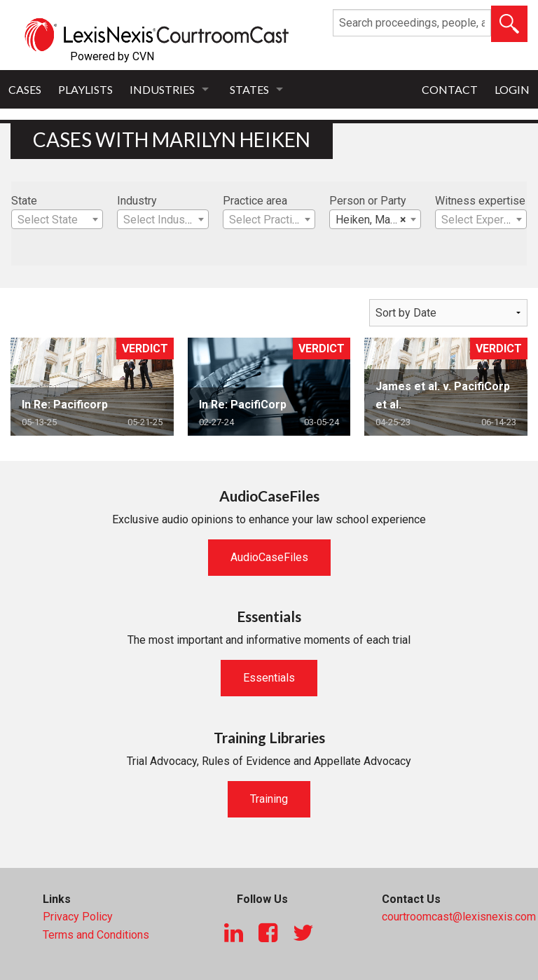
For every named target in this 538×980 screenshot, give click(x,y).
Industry (137, 201)
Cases (25, 89)
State (24, 201)
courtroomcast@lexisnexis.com (459, 917)
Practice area (255, 201)
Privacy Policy (78, 917)
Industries (162, 89)
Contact (450, 89)
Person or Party (368, 201)
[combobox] (57, 219)
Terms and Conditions (96, 935)
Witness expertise (480, 201)
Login (512, 89)
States (249, 89)
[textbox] (57, 220)
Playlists (85, 89)
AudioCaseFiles (269, 557)
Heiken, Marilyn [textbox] (373, 220)
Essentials (269, 678)
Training (269, 799)
